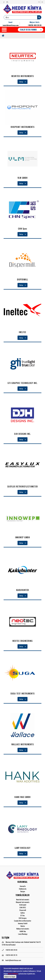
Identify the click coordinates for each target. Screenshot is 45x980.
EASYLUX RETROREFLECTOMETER (23, 486)
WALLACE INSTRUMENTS (23, 744)
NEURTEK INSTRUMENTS (23, 76)
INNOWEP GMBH (22, 537)
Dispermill (23, 910)
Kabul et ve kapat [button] (10, 977)
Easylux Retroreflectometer (23, 921)
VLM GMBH (23, 178)
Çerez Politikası (13, 974)
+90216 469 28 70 (11, 955)
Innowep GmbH (23, 923)
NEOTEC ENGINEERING (22, 641)
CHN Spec (23, 229)
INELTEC (22, 332)
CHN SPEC (23, 907)
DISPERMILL (23, 279)
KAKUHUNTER (23, 590)
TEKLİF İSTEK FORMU (31, 30)
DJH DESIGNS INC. (22, 434)
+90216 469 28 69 (35, 25)
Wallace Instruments (23, 929)
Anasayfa (23, 886)
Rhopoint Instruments (23, 902)
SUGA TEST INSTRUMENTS (22, 693)
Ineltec (23, 913)
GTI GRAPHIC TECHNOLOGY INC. (22, 383)
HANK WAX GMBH (22, 797)
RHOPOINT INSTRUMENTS (22, 127)
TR (39, 2)
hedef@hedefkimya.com (11, 25)
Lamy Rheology (23, 934)
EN (42, 2)
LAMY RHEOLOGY (23, 848)
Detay (22, 82)
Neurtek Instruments (23, 899)
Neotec (23, 926)
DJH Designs (23, 918)
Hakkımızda (23, 889)
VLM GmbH (23, 905)
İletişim (23, 891)
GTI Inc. (23, 915)
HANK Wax (23, 931)
